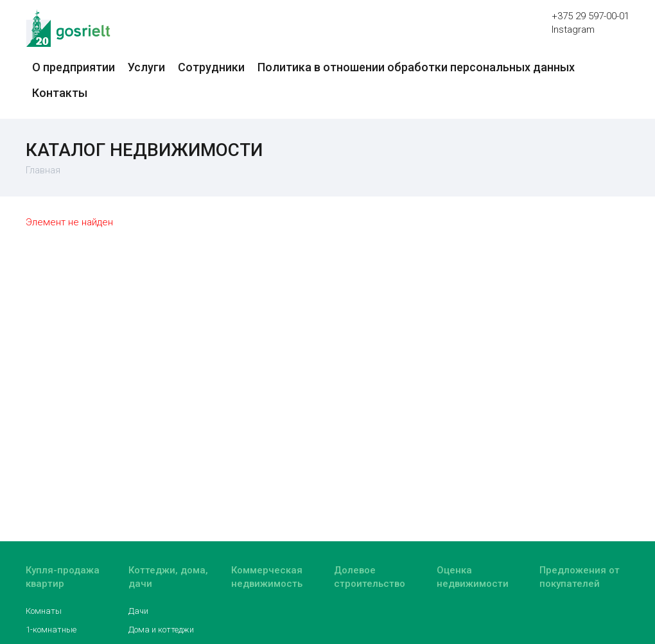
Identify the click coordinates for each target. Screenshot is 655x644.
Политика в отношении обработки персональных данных (416, 67)
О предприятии (74, 67)
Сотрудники (211, 67)
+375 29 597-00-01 (590, 16)
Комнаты (44, 611)
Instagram (573, 30)
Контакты (60, 93)
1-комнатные (51, 630)
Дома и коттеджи (161, 630)
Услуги (146, 67)
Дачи (138, 611)
